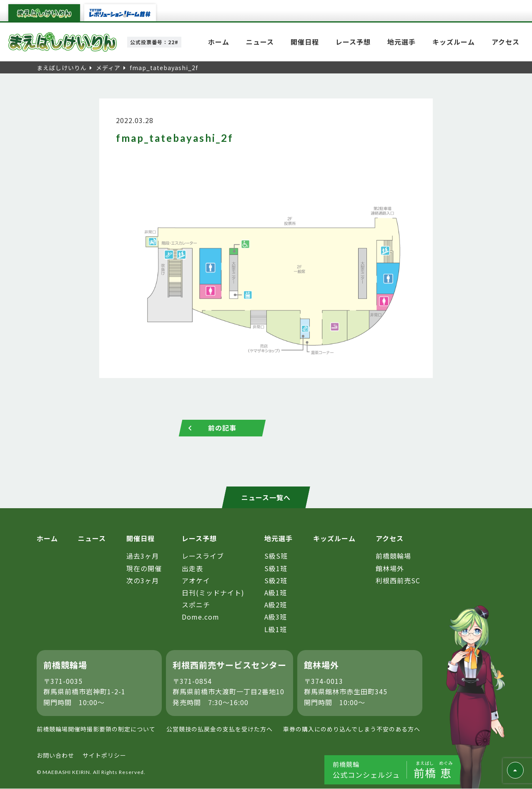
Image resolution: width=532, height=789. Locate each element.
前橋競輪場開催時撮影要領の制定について (96, 729)
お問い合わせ (55, 755)
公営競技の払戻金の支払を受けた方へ (220, 729)
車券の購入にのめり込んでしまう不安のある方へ (352, 729)
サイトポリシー (104, 755)
